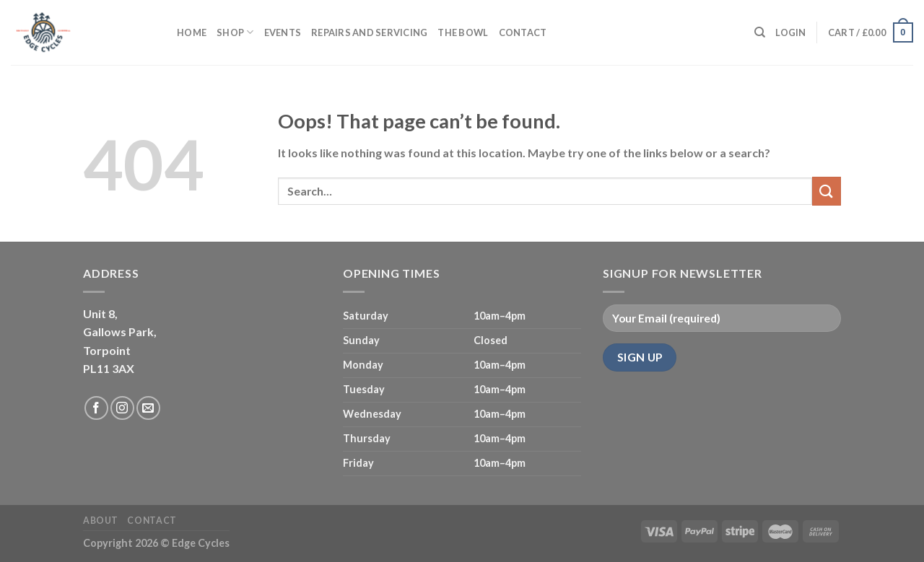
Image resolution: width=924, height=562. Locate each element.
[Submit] (827, 191)
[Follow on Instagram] (122, 408)
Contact (523, 32)
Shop (235, 32)
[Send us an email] (148, 408)
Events (283, 32)
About (101, 521)
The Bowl (463, 32)
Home (192, 32)
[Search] (760, 32)
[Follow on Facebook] (96, 408)
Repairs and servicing (369, 32)
